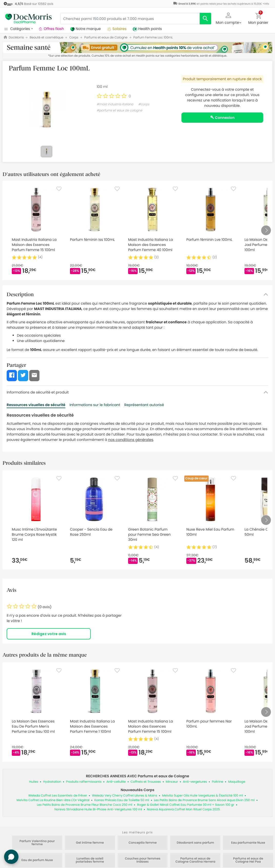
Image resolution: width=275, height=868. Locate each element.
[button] (228, 18)
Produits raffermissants (84, 782)
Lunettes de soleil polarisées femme (90, 860)
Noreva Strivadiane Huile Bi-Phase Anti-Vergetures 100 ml (98, 809)
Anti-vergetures (195, 782)
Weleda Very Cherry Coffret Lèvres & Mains (125, 796)
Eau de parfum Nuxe (37, 860)
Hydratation (52, 782)
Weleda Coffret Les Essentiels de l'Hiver (58, 796)
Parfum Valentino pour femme (37, 843)
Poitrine (217, 782)
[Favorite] (59, 189)
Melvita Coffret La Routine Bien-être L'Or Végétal (53, 800)
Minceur (172, 782)
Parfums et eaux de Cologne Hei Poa (248, 860)
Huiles (34, 782)
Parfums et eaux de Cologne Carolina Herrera (196, 860)
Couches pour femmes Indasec (143, 860)
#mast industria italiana (115, 104)
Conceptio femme (142, 843)
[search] (205, 19)
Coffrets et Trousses (146, 782)
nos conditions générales (131, 440)
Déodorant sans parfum (195, 843)
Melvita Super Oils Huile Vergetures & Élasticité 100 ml (202, 796)
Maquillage (237, 782)
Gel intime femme (90, 843)
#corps (144, 104)
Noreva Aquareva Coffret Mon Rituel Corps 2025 (183, 809)
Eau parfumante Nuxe (248, 843)
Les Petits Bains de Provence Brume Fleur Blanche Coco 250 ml (85, 805)
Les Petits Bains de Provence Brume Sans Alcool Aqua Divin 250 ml (204, 800)
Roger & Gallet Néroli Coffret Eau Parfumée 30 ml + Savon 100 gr (186, 805)
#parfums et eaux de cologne (119, 111)
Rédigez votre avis (49, 634)
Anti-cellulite (116, 782)
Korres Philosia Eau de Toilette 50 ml (122, 800)
